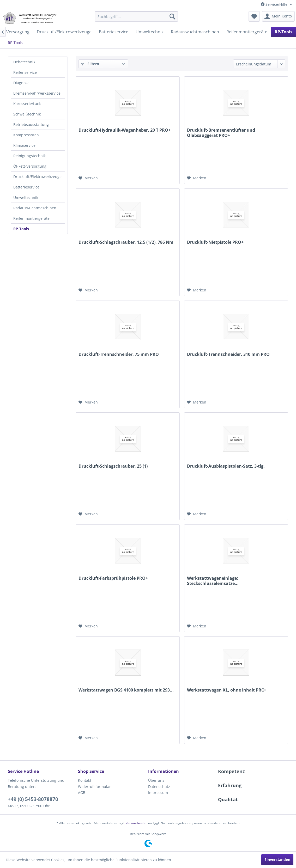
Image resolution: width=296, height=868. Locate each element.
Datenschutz (159, 787)
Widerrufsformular (94, 787)
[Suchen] (172, 16)
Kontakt (85, 780)
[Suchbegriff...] (136, 16)
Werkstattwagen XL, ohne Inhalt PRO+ (227, 690)
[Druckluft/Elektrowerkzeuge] (64, 32)
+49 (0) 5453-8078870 (33, 799)
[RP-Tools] (283, 32)
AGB (82, 793)
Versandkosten (137, 823)
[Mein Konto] (278, 16)
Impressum (158, 793)
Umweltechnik (26, 197)
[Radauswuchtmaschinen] (195, 32)
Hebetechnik (24, 62)
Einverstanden (277, 860)
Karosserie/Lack (27, 104)
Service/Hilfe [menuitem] (275, 4)
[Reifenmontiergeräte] (247, 32)
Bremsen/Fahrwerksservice (37, 93)
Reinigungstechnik (29, 156)
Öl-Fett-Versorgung (30, 166)
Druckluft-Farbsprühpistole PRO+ (113, 578)
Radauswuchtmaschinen (35, 208)
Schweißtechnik (27, 114)
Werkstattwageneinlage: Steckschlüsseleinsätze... (213, 581)
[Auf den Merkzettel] (88, 178)
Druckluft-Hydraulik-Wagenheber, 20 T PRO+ (125, 130)
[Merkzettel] (254, 16)
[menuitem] (136, 16)
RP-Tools (21, 229)
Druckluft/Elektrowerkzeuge (37, 177)
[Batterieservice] (114, 32)
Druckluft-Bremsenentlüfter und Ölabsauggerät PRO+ (221, 133)
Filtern (90, 64)
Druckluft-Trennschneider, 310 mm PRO (228, 354)
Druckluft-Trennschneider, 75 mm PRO (119, 354)
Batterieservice (26, 187)
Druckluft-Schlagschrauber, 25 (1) (113, 466)
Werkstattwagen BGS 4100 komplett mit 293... (126, 690)
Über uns (156, 780)
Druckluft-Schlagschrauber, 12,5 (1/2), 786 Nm (126, 242)
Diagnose (21, 83)
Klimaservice (24, 145)
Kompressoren (26, 135)
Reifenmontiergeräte (31, 218)
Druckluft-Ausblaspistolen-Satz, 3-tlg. (226, 466)
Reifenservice (25, 72)
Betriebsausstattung (31, 124)
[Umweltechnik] (150, 32)
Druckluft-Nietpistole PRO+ (215, 242)
